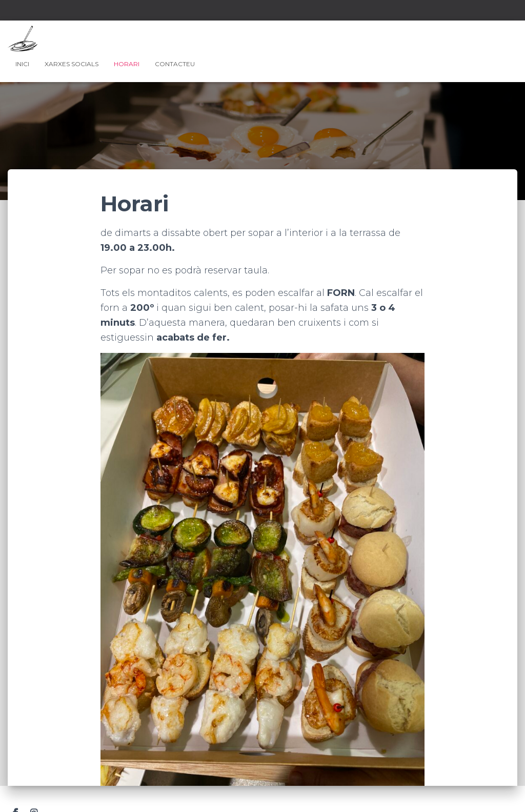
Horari (127, 64)
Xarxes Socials (72, 64)
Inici (22, 64)
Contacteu (175, 64)
